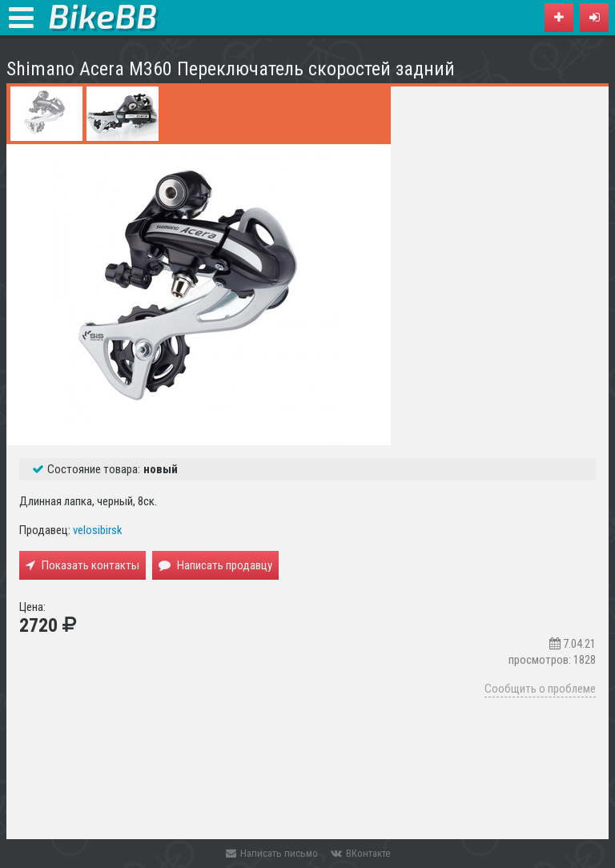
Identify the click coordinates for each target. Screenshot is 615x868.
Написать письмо (272, 853)
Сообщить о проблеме (540, 689)
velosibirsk (98, 530)
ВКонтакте (360, 853)
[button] (594, 18)
